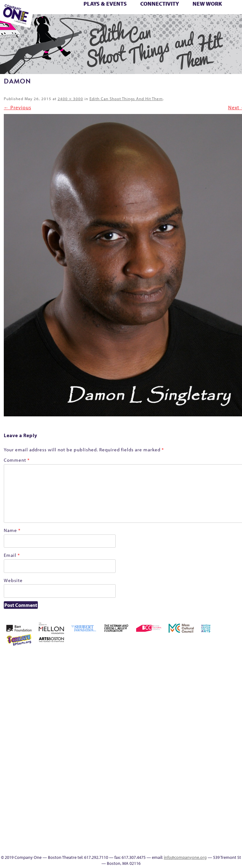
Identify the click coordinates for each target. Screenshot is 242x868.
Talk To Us (136, 24)
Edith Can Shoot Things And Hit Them (126, 99)
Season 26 (169, 17)
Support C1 (205, 17)
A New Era (169, 658)
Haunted (179, 719)
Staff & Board (196, 17)
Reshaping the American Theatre (125, 17)
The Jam (45, 24)
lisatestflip (151, 741)
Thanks (173, 24)
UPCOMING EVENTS (206, 802)
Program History (206, 794)
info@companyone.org (185, 857)
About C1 (178, 658)
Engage (154, 24)
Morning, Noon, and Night (61, 17)
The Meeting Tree (55, 24)
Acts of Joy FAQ (196, 658)
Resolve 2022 (133, 17)
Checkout (215, 681)
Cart (206, 681)
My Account (68, 17)
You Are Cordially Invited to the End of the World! (84, 24)
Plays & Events (105, 4)
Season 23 (150, 17)
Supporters (192, 24)
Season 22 (141, 17)
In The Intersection (206, 832)
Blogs (206, 817)
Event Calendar (119, 24)
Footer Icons (100, 24)
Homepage (197, 719)
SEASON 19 (164, 24)
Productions (128, 24)
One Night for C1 (87, 17)
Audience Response (206, 824)
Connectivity (160, 4)
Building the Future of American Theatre (169, 673)
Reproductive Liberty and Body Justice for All (116, 17)
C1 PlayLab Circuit (206, 787)
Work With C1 (73, 24)
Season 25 (159, 17)
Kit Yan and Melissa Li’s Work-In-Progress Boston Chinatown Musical (224, 703)
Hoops (206, 719)
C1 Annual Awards (202, 24)
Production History (97, 17)
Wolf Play (63, 24)
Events (206, 839)
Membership (50, 17)
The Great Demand (234, 17)
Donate (233, 681)
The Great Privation (169, 771)
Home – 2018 (187, 719)
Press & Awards (210, 24)
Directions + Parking (184, 24)
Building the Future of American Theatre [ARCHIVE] (179, 673)
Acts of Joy (187, 658)
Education (109, 24)
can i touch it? (197, 681)
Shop (186, 17)
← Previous (17, 107)
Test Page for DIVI (215, 17)
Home (151, 658)
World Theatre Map (206, 809)
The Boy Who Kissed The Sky (226, 17)
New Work (207, 4)
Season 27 (178, 17)
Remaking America (106, 17)
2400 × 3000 (70, 99)
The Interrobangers (179, 771)
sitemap (91, 24)
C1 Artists (146, 24)
